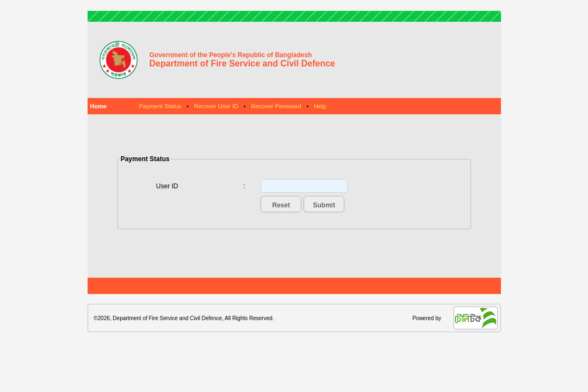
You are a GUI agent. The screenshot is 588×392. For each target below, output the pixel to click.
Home (99, 106)
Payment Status (160, 106)
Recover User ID (216, 106)
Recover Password (276, 106)
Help (320, 106)
